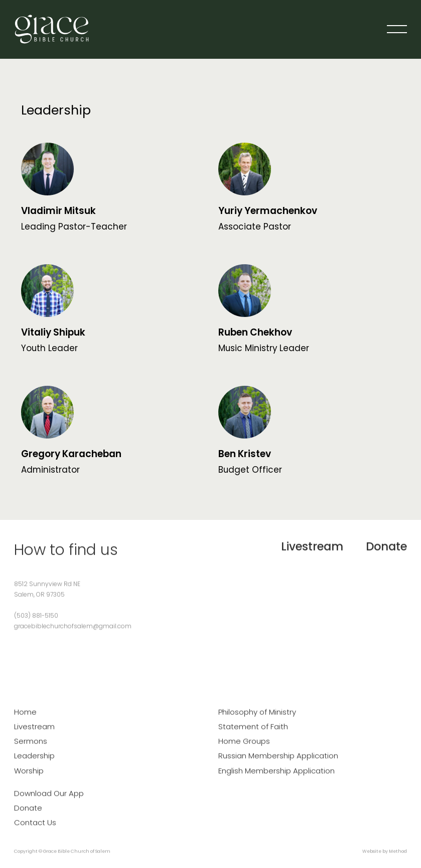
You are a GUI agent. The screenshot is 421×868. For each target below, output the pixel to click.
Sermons (31, 747)
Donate (386, 552)
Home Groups (244, 747)
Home (25, 717)
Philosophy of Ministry (257, 717)
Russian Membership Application (278, 761)
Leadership (34, 761)
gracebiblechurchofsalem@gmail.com (73, 631)
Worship (29, 776)
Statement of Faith (253, 732)
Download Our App (49, 798)
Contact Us (35, 828)
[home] (52, 29)
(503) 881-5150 (36, 621)
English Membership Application (276, 776)
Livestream (312, 552)
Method (398, 857)
